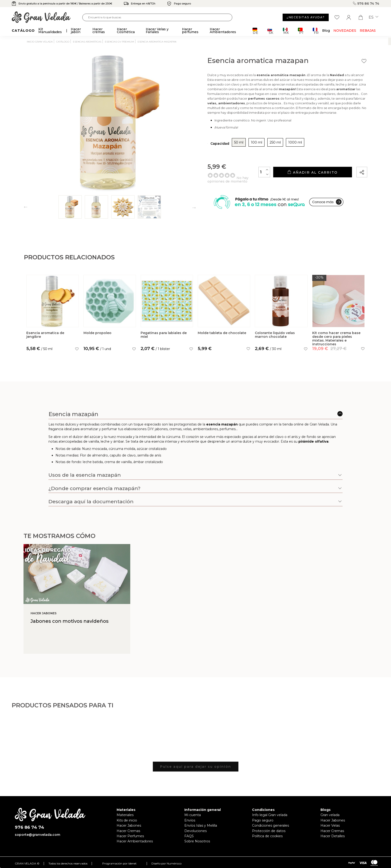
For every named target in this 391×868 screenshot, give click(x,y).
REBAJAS (368, 31)
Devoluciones (195, 831)
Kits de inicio (127, 820)
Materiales (125, 815)
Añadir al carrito (312, 172)
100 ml (257, 142)
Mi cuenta (193, 815)
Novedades (345, 31)
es (373, 17)
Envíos (190, 820)
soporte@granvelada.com (38, 835)
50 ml (239, 142)
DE (255, 31)
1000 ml (295, 142)
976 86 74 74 (366, 4)
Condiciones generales (271, 825)
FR (316, 31)
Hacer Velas (330, 825)
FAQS (189, 836)
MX (286, 31)
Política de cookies (267, 836)
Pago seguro (263, 820)
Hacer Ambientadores (135, 841)
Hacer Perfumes (130, 836)
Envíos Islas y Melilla (201, 825)
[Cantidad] (264, 172)
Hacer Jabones (129, 825)
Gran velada (330, 815)
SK (270, 31)
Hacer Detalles (333, 836)
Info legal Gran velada (270, 815)
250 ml (275, 142)
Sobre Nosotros (197, 841)
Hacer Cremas (128, 831)
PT (301, 31)
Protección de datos (269, 831)
